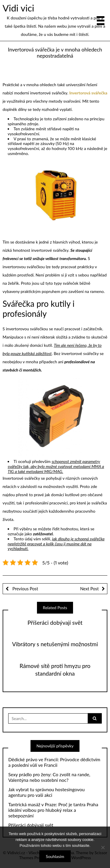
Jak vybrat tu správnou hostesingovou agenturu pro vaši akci (46, 792)
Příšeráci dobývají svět (55, 623)
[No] (103, 847)
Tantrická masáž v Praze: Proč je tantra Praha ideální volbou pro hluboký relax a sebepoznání (53, 810)
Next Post (89, 589)
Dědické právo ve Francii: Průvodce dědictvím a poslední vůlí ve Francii (54, 762)
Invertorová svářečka (88, 93)
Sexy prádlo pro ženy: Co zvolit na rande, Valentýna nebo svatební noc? (49, 777)
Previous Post (25, 589)
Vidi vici (18, 8)
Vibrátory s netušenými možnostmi (55, 644)
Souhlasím (55, 856)
